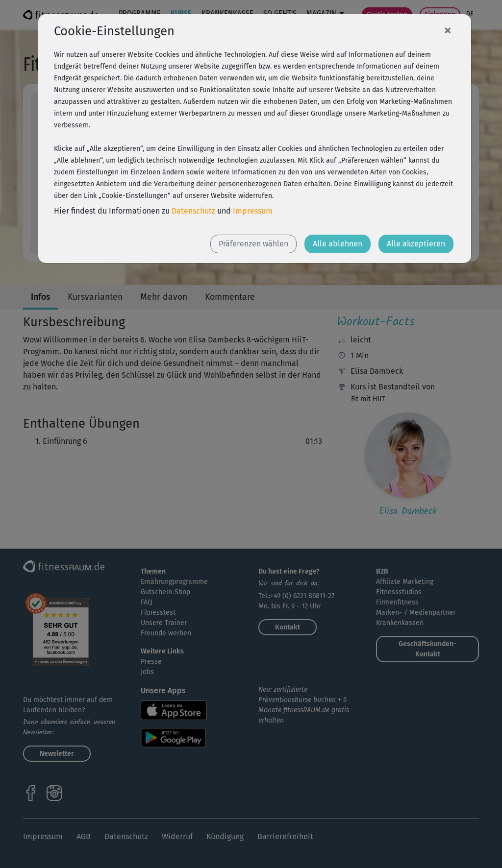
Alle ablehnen (338, 244)
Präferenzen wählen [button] (253, 244)
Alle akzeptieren (416, 244)
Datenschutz (193, 211)
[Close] (448, 30)
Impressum (253, 211)
